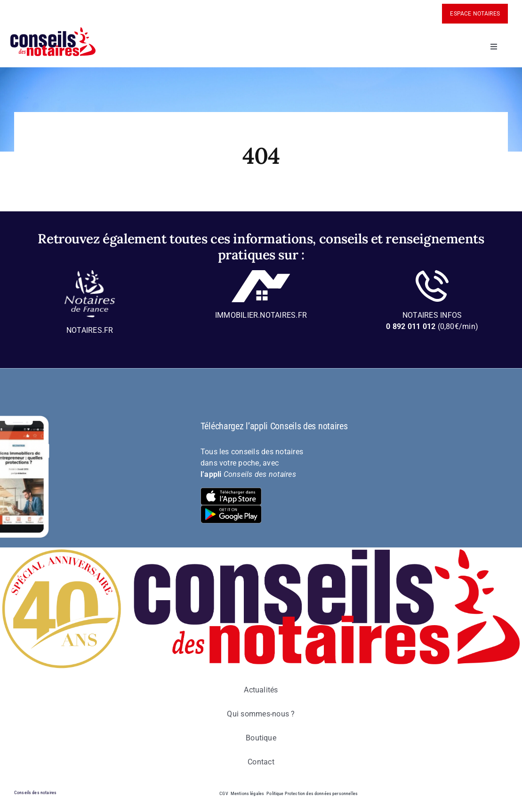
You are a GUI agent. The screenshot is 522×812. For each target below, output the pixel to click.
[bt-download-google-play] (231, 509)
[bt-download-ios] (231, 491)
